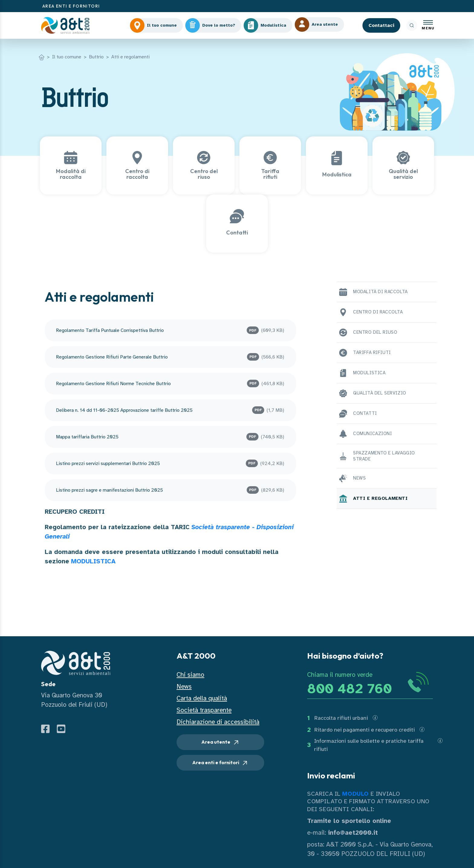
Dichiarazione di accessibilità (218, 722)
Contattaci (381, 25)
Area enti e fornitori (220, 763)
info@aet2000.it (353, 833)
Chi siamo (190, 675)
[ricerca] (412, 25)
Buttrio (96, 57)
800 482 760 (349, 689)
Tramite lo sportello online (349, 821)
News (184, 686)
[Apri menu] (428, 26)
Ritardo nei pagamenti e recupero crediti (365, 730)
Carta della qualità (202, 698)
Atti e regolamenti (130, 57)
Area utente (221, 742)
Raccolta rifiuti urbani (341, 718)
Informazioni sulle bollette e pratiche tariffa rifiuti (369, 745)
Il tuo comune (67, 57)
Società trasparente (204, 710)
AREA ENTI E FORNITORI (71, 6)
